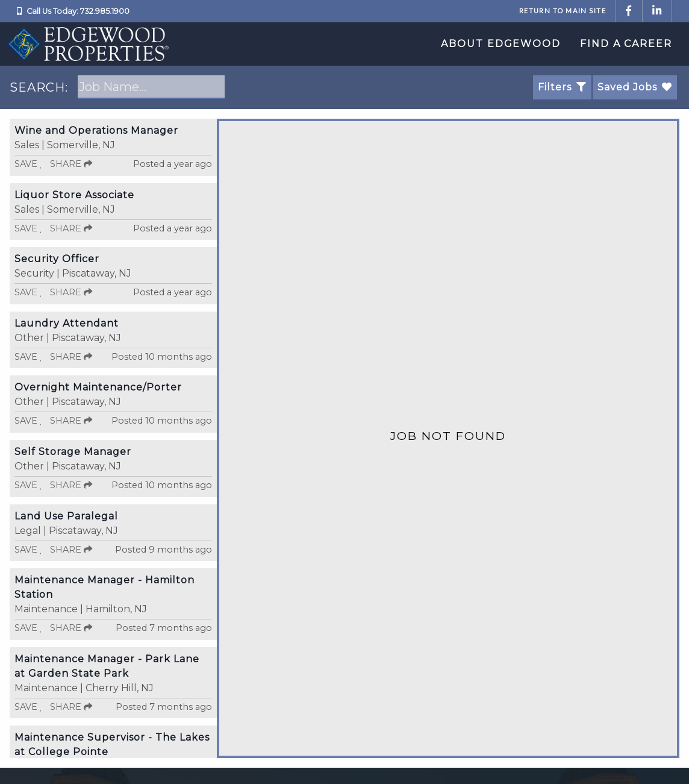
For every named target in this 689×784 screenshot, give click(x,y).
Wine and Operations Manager (96, 130)
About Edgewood (501, 44)
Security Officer (57, 259)
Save (29, 164)
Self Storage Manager (73, 452)
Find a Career (626, 44)
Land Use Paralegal (66, 516)
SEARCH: (39, 87)
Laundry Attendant (67, 323)
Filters (562, 87)
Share (71, 164)
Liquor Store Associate (74, 195)
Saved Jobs (635, 87)
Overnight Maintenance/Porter (98, 387)
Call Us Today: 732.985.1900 (78, 11)
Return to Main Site (563, 11)
